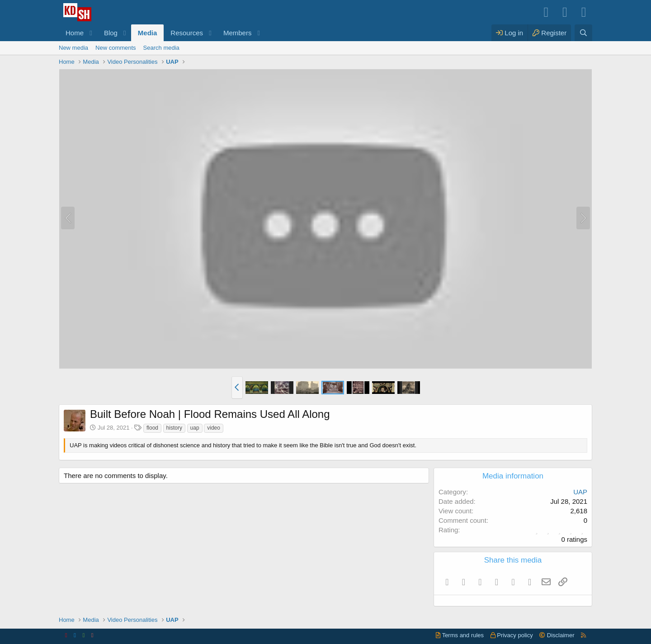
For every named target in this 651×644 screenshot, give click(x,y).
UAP (580, 492)
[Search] (583, 33)
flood (152, 428)
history (174, 428)
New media (73, 48)
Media (148, 33)
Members (238, 33)
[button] (91, 33)
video (214, 428)
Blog (111, 33)
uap (195, 428)
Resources (187, 33)
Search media (161, 48)
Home (75, 33)
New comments (116, 48)
